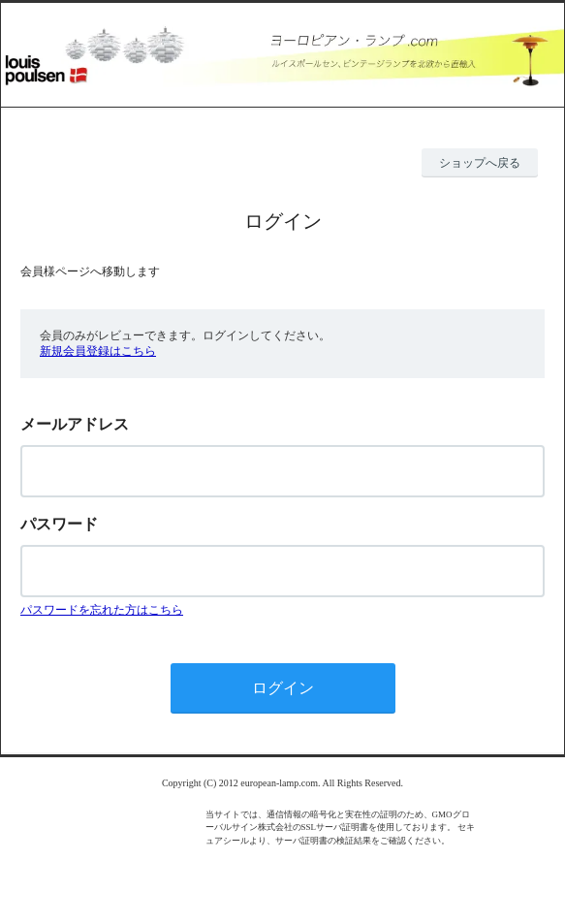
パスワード (59, 524)
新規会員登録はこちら (98, 351)
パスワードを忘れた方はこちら (102, 610)
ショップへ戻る (480, 163)
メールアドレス (75, 424)
